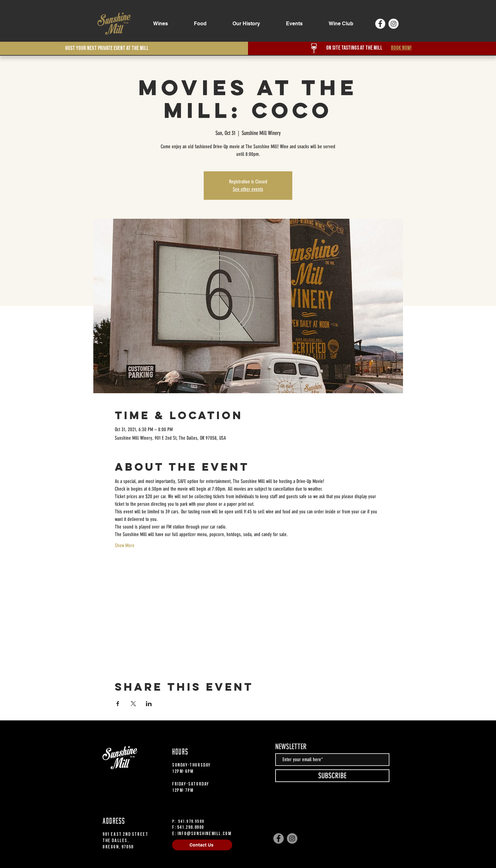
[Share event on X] (133, 704)
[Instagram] (394, 24)
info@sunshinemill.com (205, 834)
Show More (125, 545)
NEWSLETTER (291, 747)
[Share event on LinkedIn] (149, 704)
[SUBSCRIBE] (332, 776)
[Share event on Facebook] (118, 704)
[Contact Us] (202, 845)
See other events (248, 189)
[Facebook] (380, 24)
